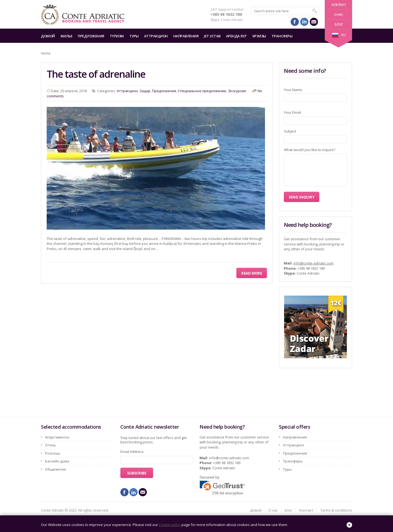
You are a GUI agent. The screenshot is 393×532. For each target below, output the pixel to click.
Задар (145, 91)
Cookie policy (170, 525)
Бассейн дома (57, 461)
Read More (252, 273)
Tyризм (117, 36)
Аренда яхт (236, 36)
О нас (339, 15)
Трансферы (282, 36)
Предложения (91, 36)
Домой (48, 36)
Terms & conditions (336, 510)
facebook (295, 22)
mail (314, 22)
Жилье (66, 36)
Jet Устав (212, 36)
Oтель (50, 445)
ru (339, 35)
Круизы (259, 36)
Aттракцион (156, 36)
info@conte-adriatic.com (313, 263)
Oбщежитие (56, 469)
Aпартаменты (57, 437)
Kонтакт (339, 5)
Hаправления (186, 36)
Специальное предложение (202, 91)
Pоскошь (53, 453)
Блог (339, 24)
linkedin (304, 22)
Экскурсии (237, 91)
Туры (134, 36)
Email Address (132, 452)
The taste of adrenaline (96, 74)
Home (46, 53)
